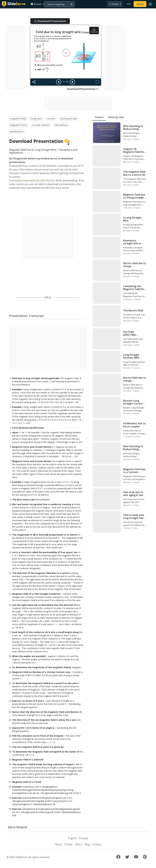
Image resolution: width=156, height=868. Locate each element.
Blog (87, 844)
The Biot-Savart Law (23, 500)
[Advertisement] (15, 58)
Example (17, 389)
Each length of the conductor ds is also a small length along (45, 632)
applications (17, 131)
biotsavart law (69, 119)
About (58, 844)
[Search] (59, 4)
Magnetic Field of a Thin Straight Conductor (36, 594)
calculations (61, 125)
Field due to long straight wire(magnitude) (36, 378)
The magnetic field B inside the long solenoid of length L (44, 764)
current (51, 119)
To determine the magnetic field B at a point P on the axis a (45, 683)
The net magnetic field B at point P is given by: (38, 747)
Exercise (17, 798)
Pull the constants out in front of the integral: (38, 736)
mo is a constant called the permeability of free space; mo (45, 552)
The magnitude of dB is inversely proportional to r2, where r (45, 535)
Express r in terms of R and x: (28, 701)
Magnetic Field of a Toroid (27, 782)
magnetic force (18, 125)
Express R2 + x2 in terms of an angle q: (33, 728)
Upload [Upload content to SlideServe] (140, 4)
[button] (37, 4)
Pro (129, 4)
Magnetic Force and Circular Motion (32, 447)
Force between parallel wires (28, 428)
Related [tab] (99, 117)
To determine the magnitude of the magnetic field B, (42, 667)
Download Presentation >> (83, 89)
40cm (15, 432)
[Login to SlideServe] (151, 4)
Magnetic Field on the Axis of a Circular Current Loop (41, 672)
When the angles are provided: (29, 656)
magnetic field (18, 119)
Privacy (68, 844)
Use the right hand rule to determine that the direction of (44, 605)
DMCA (79, 844)
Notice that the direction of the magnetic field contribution (45, 712)
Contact (97, 844)
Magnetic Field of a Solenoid (28, 760)
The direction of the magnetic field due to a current (41, 573)
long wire (36, 119)
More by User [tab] (116, 117)
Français (83, 838)
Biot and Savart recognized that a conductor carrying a (43, 504)
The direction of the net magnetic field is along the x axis (44, 720)
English (72, 838)
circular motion (41, 125)
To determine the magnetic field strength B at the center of (46, 752)
